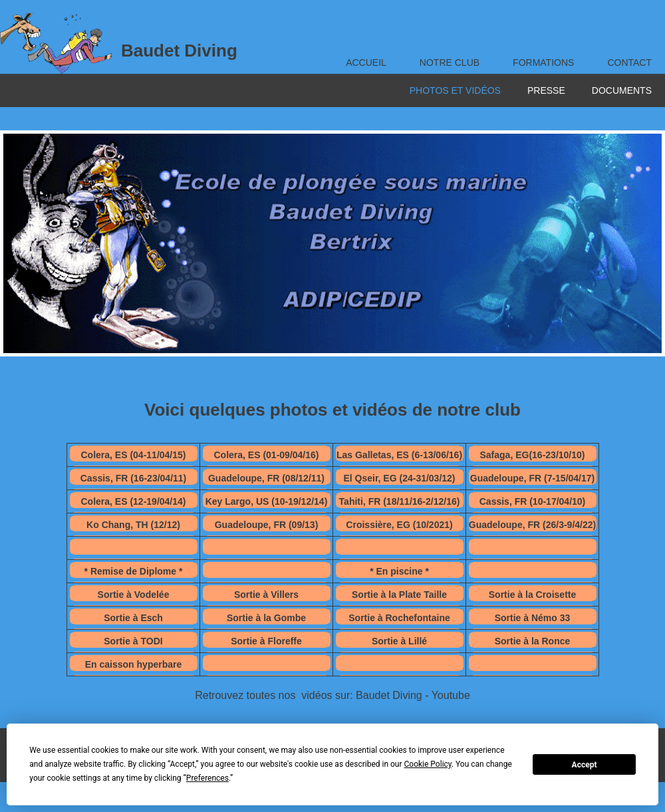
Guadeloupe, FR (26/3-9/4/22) (532, 525)
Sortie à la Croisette (533, 595)
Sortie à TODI (133, 641)
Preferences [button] (207, 778)
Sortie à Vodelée (134, 595)
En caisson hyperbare (134, 664)
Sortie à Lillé (399, 641)
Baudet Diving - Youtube (413, 695)
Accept (585, 765)
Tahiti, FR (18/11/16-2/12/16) (400, 501)
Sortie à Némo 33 (533, 618)
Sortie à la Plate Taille (399, 595)
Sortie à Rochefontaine (399, 618)
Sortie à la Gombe (266, 618)
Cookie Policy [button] (428, 764)
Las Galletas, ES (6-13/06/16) (399, 455)
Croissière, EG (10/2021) (399, 525)
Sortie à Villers (266, 595)
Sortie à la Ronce (533, 641)
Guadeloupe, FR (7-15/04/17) (533, 478)
